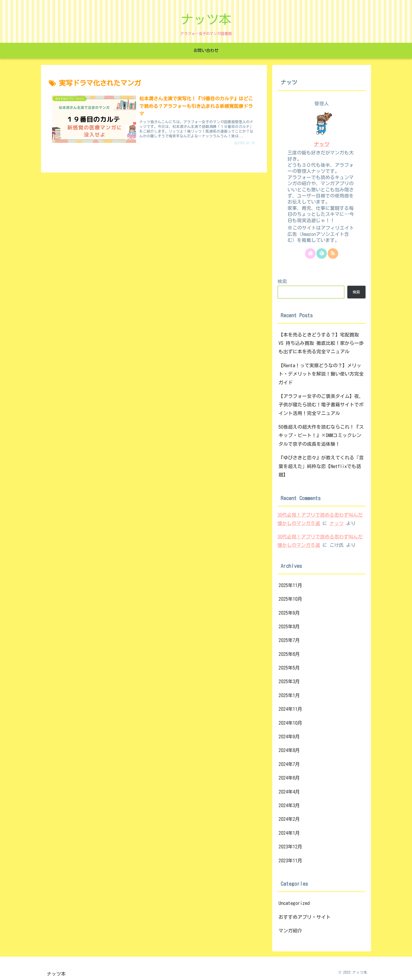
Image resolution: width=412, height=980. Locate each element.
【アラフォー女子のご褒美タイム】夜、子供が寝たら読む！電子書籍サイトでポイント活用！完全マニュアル (321, 405)
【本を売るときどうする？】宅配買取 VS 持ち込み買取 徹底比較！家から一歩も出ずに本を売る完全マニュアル (321, 343)
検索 (282, 281)
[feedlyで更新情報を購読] (322, 253)
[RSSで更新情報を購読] (333, 253)
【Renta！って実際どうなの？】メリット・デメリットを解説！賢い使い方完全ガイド (321, 374)
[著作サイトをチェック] (310, 253)
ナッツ (322, 144)
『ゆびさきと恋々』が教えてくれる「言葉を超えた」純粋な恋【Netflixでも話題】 (321, 466)
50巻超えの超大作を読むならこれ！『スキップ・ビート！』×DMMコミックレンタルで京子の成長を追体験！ (321, 435)
